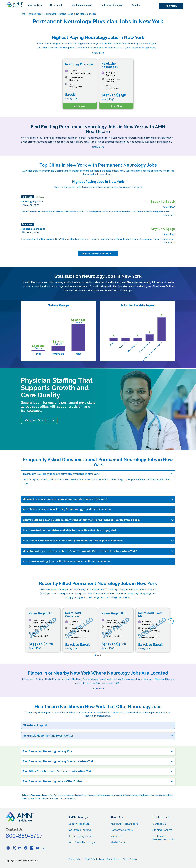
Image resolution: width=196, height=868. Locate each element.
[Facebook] (8, 848)
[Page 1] (95, 655)
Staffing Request (162, 830)
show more (170, 215)
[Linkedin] (20, 848)
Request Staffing (37, 420)
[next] (171, 621)
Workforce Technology (82, 842)
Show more (98, 53)
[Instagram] (44, 848)
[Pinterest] (26, 848)
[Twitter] (14, 848)
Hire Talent (56, 5)
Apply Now (171, 6)
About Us (136, 5)
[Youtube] (38, 848)
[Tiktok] (32, 848)
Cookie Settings (130, 859)
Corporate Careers (122, 830)
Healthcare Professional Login (163, 838)
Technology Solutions (112, 5)
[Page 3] (101, 655)
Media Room (118, 842)
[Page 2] (98, 655)
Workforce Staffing (80, 830)
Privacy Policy (75, 859)
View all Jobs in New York (98, 254)
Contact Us (159, 824)
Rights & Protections (94, 859)
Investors (116, 836)
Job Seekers (35, 5)
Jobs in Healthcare (80, 824)
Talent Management (81, 5)
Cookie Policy (113, 859)
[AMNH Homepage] (14, 4)
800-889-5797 (24, 836)
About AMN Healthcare (124, 824)
